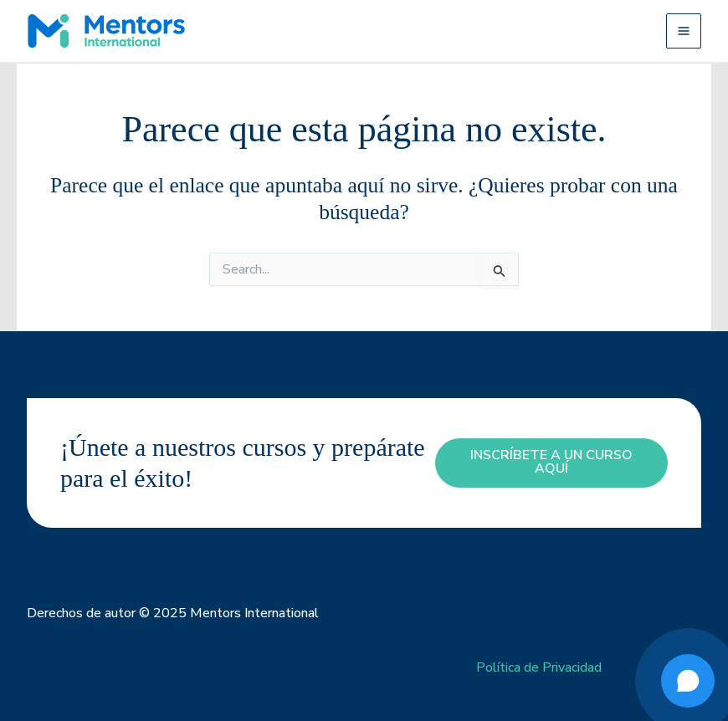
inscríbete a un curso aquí (551, 463)
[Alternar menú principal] (684, 31)
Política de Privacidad (539, 667)
